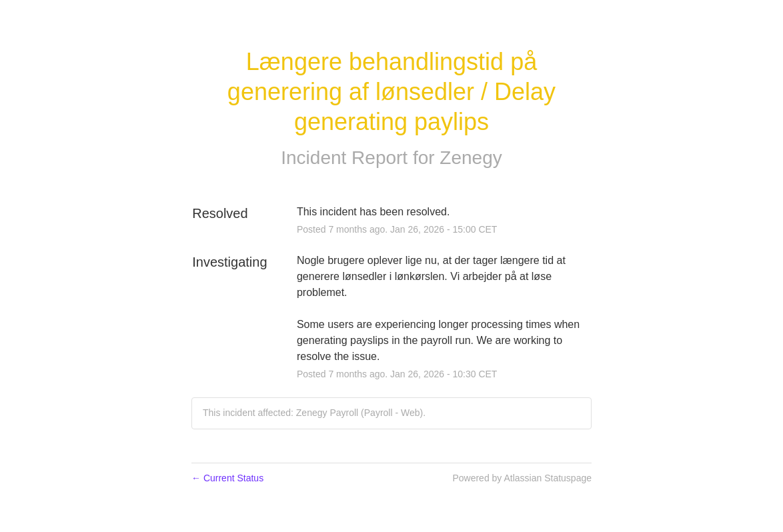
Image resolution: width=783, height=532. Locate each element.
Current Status (227, 478)
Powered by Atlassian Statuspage (522, 478)
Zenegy (471, 158)
